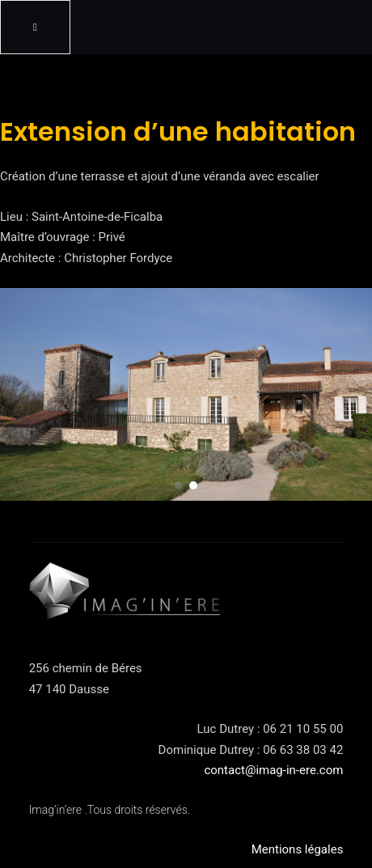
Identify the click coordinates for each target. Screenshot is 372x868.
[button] (179, 485)
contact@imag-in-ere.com (273, 770)
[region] (186, 394)
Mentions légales (298, 849)
